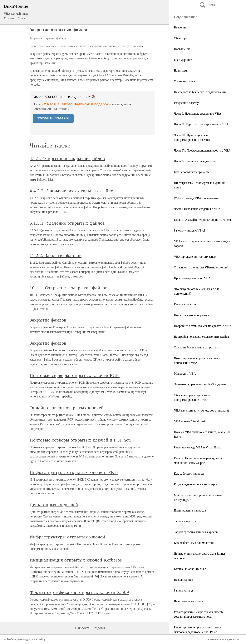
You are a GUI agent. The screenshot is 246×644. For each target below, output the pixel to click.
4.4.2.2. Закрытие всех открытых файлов (73, 191)
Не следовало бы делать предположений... (201, 92)
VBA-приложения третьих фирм (195, 257)
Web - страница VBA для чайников (197, 198)
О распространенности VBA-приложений (201, 267)
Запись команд (183, 590)
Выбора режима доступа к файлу (26, 639)
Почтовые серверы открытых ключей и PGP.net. (80, 440)
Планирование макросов (190, 510)
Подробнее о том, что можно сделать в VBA (203, 326)
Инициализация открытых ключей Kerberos (76, 560)
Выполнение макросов (189, 601)
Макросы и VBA (185, 374)
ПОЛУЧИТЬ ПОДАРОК (53, 118)
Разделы (99, 628)
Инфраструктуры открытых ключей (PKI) (74, 472)
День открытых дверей (54, 505)
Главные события (185, 304)
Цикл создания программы (191, 315)
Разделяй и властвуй (187, 103)
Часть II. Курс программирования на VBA (201, 124)
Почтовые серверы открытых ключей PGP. (75, 375)
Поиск (207, 5)
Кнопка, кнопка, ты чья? (190, 569)
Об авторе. (181, 38)
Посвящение (182, 49)
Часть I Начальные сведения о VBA (197, 209)
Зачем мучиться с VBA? (190, 230)
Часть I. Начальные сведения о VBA (198, 114)
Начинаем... (182, 70)
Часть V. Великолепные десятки (195, 161)
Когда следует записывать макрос (196, 484)
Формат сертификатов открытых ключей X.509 (79, 592)
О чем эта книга (184, 81)
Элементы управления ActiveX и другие (200, 384)
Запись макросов (185, 521)
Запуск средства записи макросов (196, 532)
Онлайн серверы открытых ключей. (67, 408)
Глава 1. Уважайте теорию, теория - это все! (202, 220)
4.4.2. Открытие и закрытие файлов (67, 158)
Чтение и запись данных (222, 639)
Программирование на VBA (192, 278)
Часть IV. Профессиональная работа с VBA (202, 150)
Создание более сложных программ (197, 347)
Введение (180, 27)
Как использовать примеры (192, 172)
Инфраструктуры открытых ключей (67, 537)
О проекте (82, 628)
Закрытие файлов (48, 320)
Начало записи (183, 580)
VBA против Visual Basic (190, 421)
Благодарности (184, 60)
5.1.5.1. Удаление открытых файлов (67, 223)
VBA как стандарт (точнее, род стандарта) (201, 410)
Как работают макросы (189, 474)
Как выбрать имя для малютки (194, 543)
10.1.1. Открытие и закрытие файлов (69, 288)
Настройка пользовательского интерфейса (201, 337)
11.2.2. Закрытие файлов (56, 255)
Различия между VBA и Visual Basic (197, 447)
